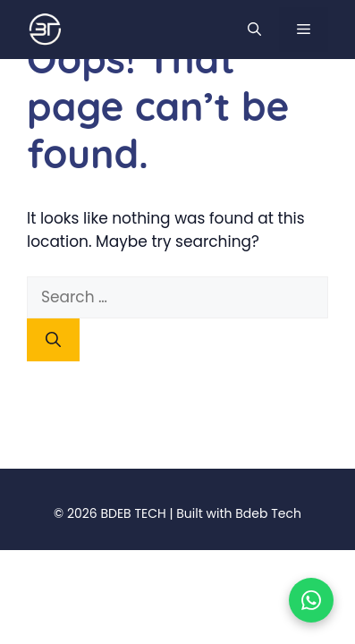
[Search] (53, 340)
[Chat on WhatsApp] (311, 600)
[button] (254, 30)
